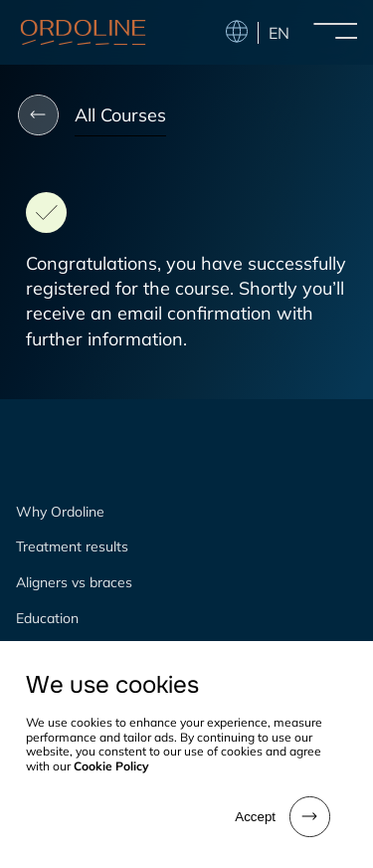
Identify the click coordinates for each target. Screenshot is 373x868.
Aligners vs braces (74, 582)
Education (47, 618)
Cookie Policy (111, 766)
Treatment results (72, 546)
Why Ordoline (60, 512)
